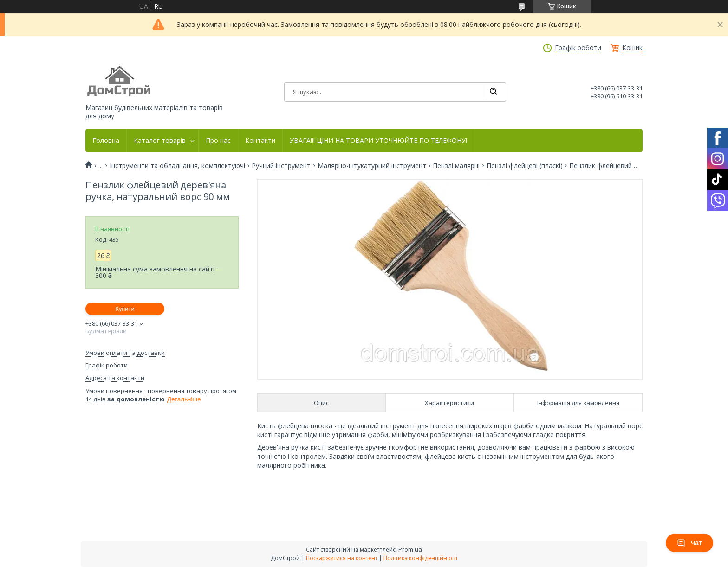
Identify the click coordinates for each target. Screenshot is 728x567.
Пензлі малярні (456, 166)
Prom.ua (410, 549)
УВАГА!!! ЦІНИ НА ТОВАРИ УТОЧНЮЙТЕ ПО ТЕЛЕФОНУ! (378, 141)
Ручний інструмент (281, 166)
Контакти (260, 141)
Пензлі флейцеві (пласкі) (525, 166)
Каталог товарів (160, 141)
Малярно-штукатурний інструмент (372, 166)
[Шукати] (493, 92)
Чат (689, 543)
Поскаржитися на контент (342, 558)
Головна (106, 141)
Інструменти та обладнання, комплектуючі (177, 166)
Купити (125, 309)
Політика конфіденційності (420, 558)
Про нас (218, 141)
